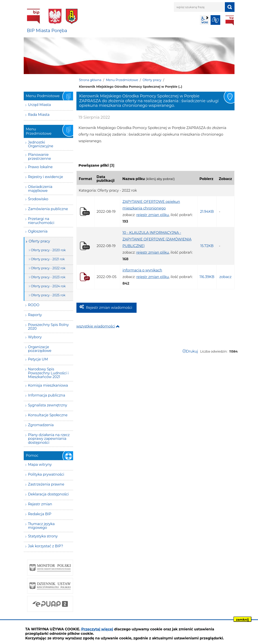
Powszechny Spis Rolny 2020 (49, 327)
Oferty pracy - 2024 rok (48, 286)
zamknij (242, 620)
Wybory (35, 337)
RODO (34, 305)
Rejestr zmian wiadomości (109, 308)
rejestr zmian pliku (153, 215)
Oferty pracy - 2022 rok (48, 268)
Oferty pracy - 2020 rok (48, 250)
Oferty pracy (152, 80)
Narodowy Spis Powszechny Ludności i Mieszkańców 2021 (48, 373)
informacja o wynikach (142, 270)
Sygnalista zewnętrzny (48, 405)
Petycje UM (38, 359)
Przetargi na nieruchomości (41, 221)
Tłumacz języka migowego (41, 526)
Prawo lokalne (40, 167)
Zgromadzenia (41, 425)
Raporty (35, 315)
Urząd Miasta (40, 105)
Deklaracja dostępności (49, 494)
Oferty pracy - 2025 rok (48, 295)
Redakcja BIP (40, 514)
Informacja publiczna (47, 395)
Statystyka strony (43, 536)
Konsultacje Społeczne (48, 415)
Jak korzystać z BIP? (46, 546)
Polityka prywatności (46, 474)
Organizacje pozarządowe (40, 349)
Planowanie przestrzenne (40, 157)
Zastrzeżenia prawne (46, 484)
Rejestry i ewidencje (46, 177)
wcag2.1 (205, 20)
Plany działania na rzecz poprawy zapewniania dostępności (49, 439)
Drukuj (192, 351)
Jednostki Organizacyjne (41, 144)
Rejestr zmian (40, 504)
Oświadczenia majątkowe (40, 189)
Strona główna (90, 80)
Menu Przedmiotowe (122, 80)
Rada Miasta (39, 115)
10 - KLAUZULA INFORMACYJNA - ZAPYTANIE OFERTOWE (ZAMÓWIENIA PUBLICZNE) (157, 239)
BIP (230, 20)
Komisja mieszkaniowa (48, 385)
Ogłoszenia (38, 231)
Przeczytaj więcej (97, 629)
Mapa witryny (40, 465)
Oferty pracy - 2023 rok (48, 277)
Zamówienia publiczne (48, 209)
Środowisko (38, 199)
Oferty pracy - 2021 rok (48, 259)
